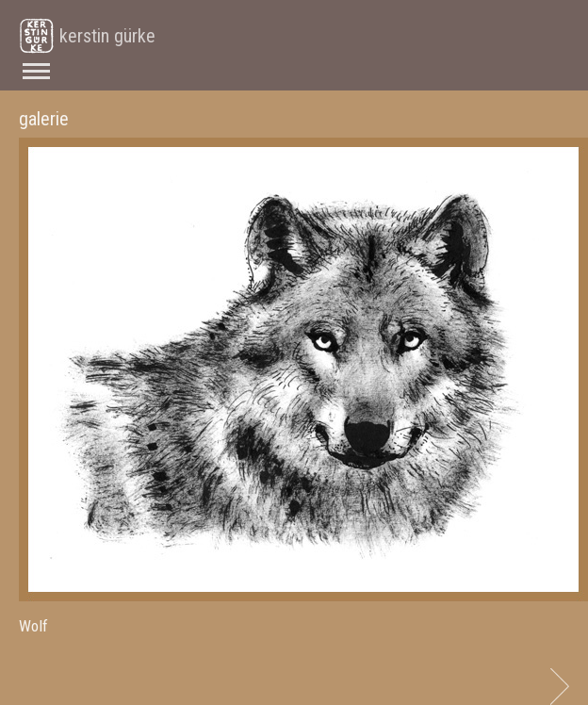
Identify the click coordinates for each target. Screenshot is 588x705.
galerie (44, 119)
